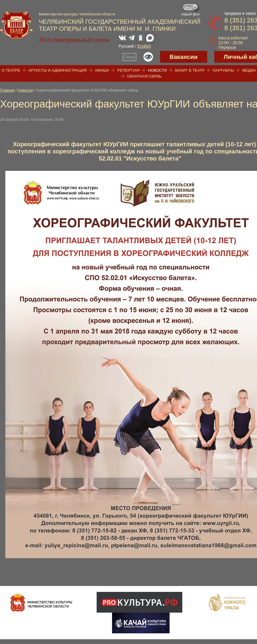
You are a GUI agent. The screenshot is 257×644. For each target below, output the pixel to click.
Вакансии (184, 57)
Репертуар (129, 70)
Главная (7, 90)
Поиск (130, 57)
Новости (157, 70)
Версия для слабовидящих (148, 57)
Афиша (102, 70)
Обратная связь (145, 76)
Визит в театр (190, 70)
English (144, 46)
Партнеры (223, 70)
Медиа (249, 70)
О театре (11, 70)
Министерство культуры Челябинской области (77, 14)
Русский (126, 46)
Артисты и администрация (58, 70)
